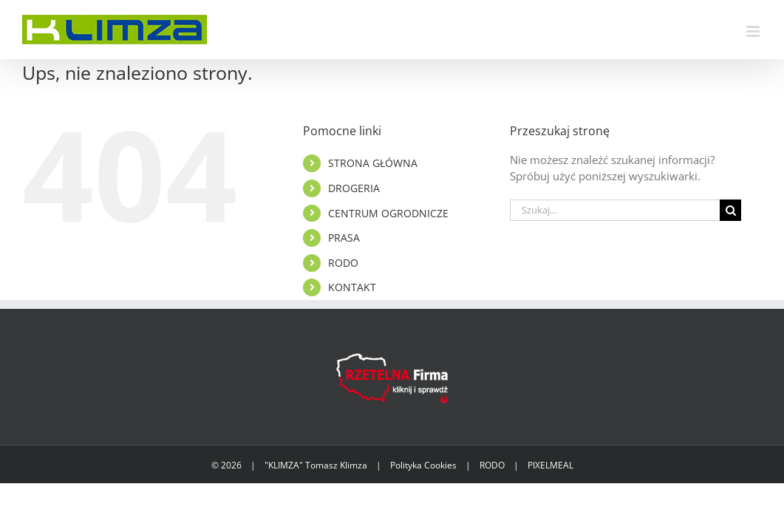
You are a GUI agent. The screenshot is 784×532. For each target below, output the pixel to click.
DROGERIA (354, 188)
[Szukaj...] (615, 210)
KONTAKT (352, 287)
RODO (343, 263)
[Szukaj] (730, 210)
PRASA (344, 238)
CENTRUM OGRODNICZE (388, 213)
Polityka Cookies (423, 465)
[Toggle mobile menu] (754, 31)
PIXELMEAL (550, 465)
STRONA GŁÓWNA (373, 163)
